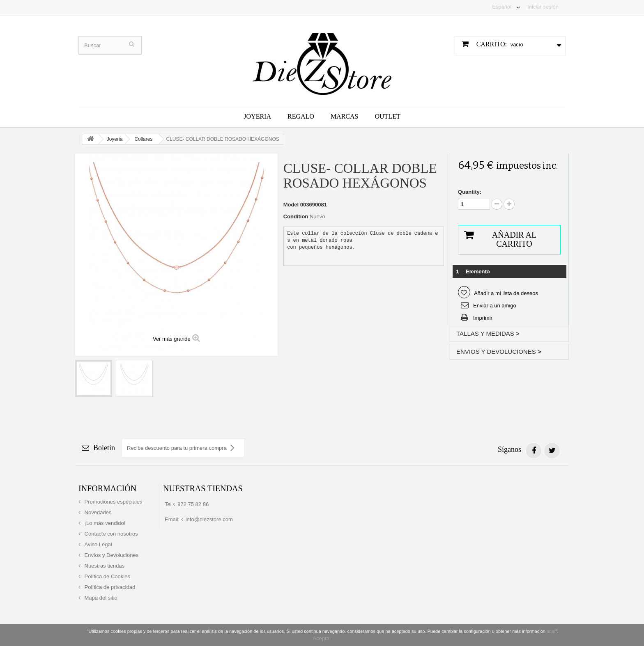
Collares (143, 139)
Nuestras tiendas (104, 566)
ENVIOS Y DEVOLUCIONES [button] (499, 352)
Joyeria (257, 116)
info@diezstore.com (209, 519)
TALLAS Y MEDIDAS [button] (488, 333)
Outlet (387, 116)
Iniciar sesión (543, 7)
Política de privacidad (109, 587)
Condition (296, 216)
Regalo (301, 116)
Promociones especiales (113, 502)
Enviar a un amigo (495, 306)
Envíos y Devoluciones (111, 555)
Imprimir (483, 318)
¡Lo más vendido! (104, 523)
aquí (551, 631)
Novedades (97, 512)
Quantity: (470, 192)
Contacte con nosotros (110, 534)
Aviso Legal (98, 544)
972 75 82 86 (193, 504)
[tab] (509, 334)
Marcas (345, 116)
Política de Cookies (107, 576)
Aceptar (322, 638)
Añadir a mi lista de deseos (505, 293)
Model (291, 205)
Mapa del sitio (100, 598)
